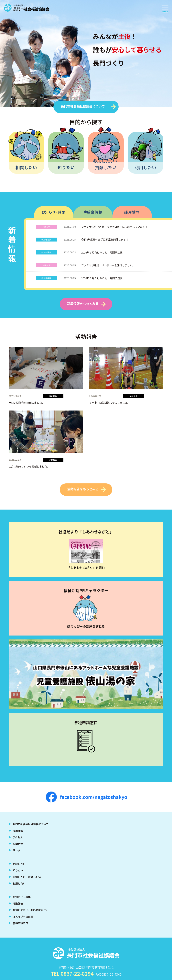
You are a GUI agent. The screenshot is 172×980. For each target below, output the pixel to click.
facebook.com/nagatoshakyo (86, 797)
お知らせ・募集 (54, 212)
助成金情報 (93, 212)
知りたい (66, 167)
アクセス (18, 837)
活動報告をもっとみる (83, 489)
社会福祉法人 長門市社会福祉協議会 (27, 8)
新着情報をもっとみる (83, 303)
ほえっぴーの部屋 (23, 917)
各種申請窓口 (20, 923)
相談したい (26, 167)
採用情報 (132, 212)
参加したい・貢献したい (106, 164)
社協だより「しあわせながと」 (31, 910)
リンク (17, 850)
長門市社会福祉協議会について (83, 106)
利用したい (145, 167)
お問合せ (18, 844)
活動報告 (18, 903)
